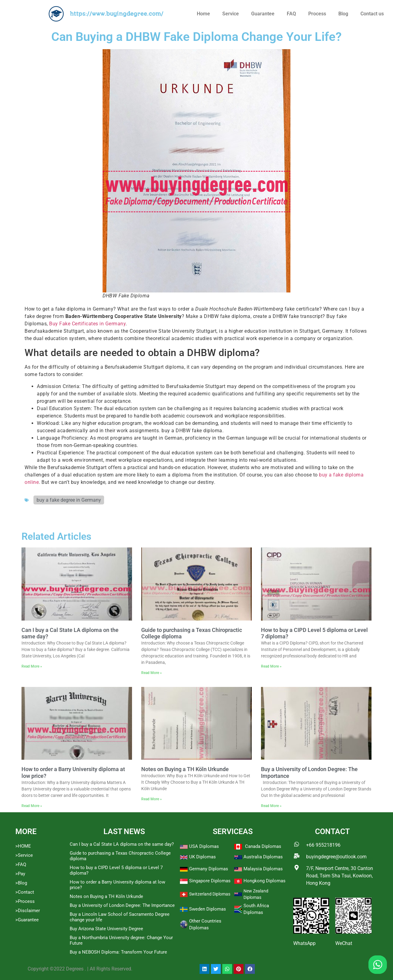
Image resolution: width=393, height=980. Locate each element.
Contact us (372, 14)
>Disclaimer (28, 911)
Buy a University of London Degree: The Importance (122, 905)
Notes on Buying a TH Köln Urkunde (185, 769)
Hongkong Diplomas (265, 881)
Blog (343, 14)
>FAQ (21, 864)
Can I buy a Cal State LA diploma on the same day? (122, 844)
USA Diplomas (204, 846)
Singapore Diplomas (210, 881)
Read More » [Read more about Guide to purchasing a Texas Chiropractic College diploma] (152, 673)
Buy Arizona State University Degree (106, 929)
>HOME (23, 846)
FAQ (291, 14)
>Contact (25, 892)
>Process (25, 901)
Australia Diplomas (263, 857)
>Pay (20, 874)
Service (231, 14)
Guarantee (263, 14)
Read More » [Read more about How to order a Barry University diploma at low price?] (32, 806)
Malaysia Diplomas (263, 869)
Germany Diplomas (209, 869)
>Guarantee (27, 920)
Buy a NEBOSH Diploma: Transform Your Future (118, 952)
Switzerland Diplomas (210, 894)
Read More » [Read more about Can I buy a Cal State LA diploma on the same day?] (32, 666)
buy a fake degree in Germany (69, 500)
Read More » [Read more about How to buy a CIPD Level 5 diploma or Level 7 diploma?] (271, 666)
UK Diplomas (202, 857)
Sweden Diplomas (208, 909)
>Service (24, 855)
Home (203, 14)
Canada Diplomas (263, 846)
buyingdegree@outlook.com (336, 857)
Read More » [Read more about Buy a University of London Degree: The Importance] (271, 806)
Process (317, 14)
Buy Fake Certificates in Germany (87, 324)
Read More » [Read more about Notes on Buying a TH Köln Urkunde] (152, 799)
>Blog (21, 883)
